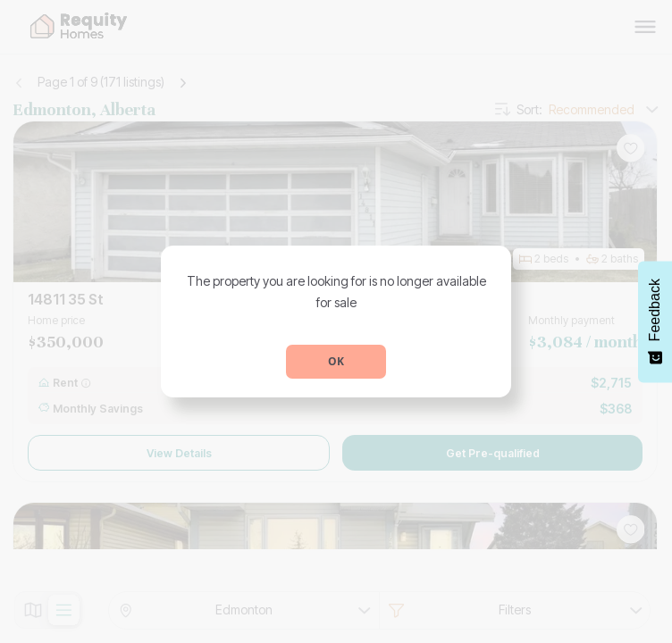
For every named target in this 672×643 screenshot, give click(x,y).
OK (336, 361)
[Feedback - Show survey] (655, 321)
